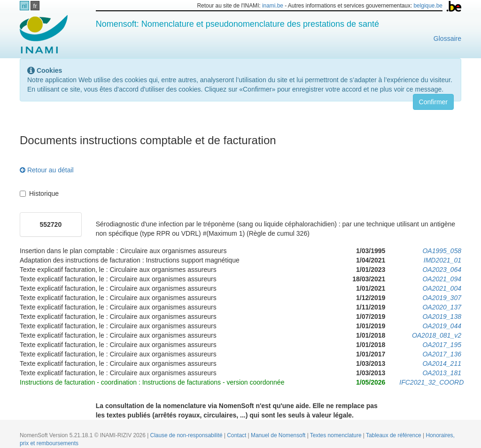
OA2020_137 (442, 307)
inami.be (273, 6)
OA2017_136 (442, 354)
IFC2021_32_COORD (431, 382)
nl (24, 6)
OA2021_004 (442, 288)
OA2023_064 (442, 270)
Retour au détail (47, 170)
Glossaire (447, 39)
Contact (237, 435)
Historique (39, 193)
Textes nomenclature (337, 435)
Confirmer (433, 102)
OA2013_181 (442, 373)
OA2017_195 (442, 345)
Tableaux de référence (394, 435)
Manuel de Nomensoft (279, 435)
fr (35, 6)
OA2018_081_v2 (437, 335)
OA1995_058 (442, 251)
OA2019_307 (442, 298)
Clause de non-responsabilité (187, 435)
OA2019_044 (442, 326)
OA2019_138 (442, 317)
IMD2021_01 (442, 260)
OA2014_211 (442, 363)
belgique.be (428, 6)
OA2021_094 (442, 279)
